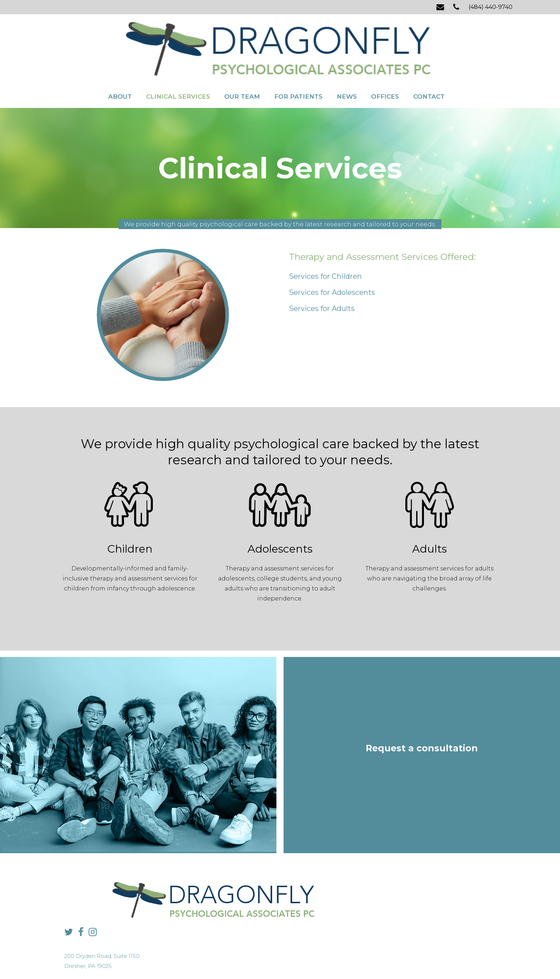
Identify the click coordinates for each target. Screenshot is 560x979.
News (347, 60)
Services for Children (325, 245)
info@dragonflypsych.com (396, 910)
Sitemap (264, 960)
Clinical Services (178, 60)
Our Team (242, 60)
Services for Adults (322, 277)
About (120, 60)
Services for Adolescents (332, 261)
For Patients (298, 60)
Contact (429, 60)
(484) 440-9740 (491, 7)
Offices (385, 60)
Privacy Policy (237, 960)
